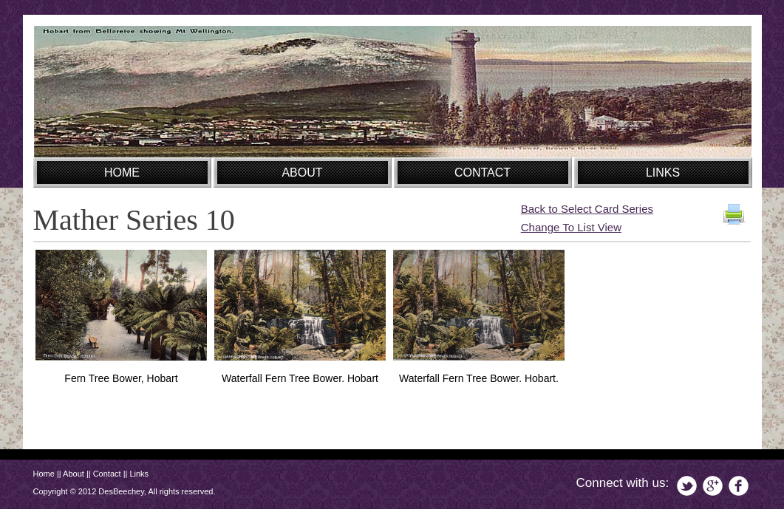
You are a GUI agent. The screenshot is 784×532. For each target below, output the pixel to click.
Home (44, 474)
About (74, 474)
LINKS (663, 173)
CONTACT (483, 173)
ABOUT (302, 173)
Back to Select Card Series (587, 209)
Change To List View (571, 227)
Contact (107, 474)
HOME (122, 173)
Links (139, 474)
